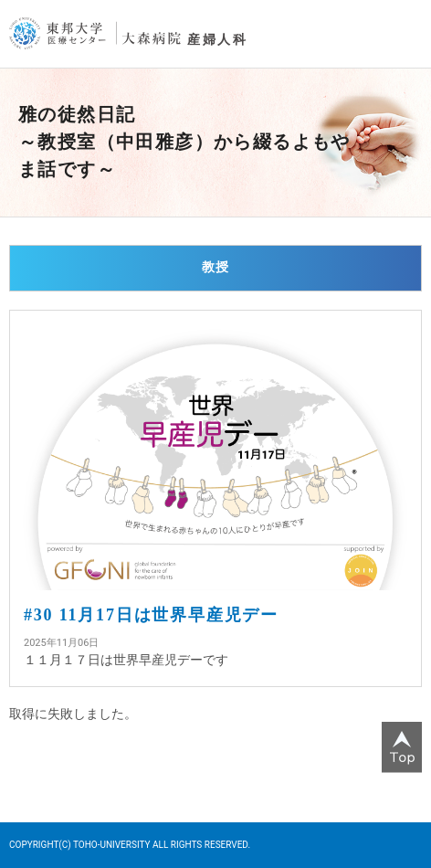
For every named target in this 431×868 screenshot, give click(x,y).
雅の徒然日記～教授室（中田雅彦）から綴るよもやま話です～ (184, 142)
